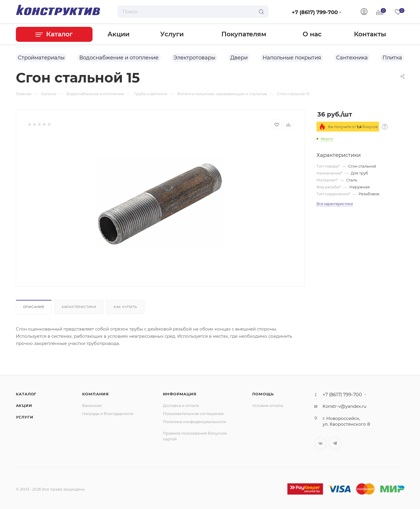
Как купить (125, 307)
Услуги (25, 417)
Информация (180, 394)
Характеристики (79, 307)
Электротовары (194, 58)
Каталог (26, 394)
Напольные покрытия (292, 58)
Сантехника (352, 58)
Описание (34, 307)
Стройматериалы (41, 58)
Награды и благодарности (108, 414)
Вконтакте (320, 443)
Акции (24, 405)
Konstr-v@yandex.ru (344, 406)
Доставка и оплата (181, 405)
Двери (239, 58)
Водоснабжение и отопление (119, 58)
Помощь (263, 394)
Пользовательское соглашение (193, 414)
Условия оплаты (268, 405)
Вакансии (92, 405)
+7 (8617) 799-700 (315, 12)
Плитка (392, 58)
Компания (96, 394)
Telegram (335, 443)
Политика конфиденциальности (194, 422)
